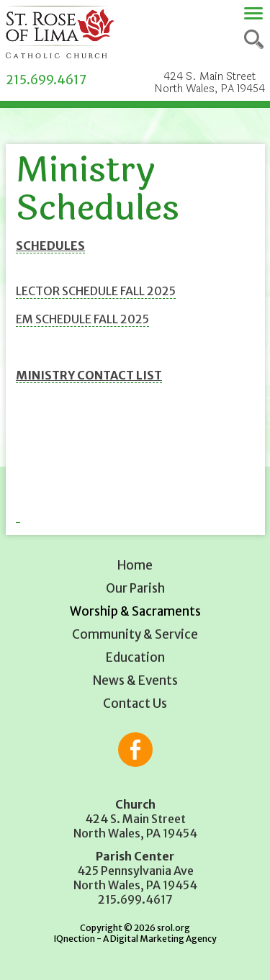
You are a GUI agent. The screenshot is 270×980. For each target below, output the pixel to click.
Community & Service (135, 634)
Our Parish (135, 588)
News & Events (135, 680)
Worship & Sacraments (135, 611)
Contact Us (135, 703)
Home (135, 565)
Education (135, 657)
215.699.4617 (46, 80)
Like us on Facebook (135, 750)
